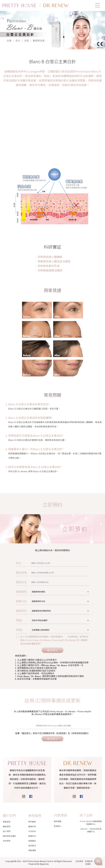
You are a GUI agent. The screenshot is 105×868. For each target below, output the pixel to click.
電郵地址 (41, 582)
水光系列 (32, 821)
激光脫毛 (32, 835)
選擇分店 (41, 601)
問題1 (40, 620)
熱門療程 (32, 811)
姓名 (40, 563)
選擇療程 (41, 592)
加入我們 (7, 821)
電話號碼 (41, 573)
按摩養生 (32, 830)
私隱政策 (89, 861)
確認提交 (52, 650)
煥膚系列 (32, 826)
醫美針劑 (32, 816)
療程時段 (41, 611)
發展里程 (7, 811)
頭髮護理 (32, 840)
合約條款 (7, 830)
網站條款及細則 (9, 826)
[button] (97, 5)
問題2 (40, 630)
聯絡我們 (7, 816)
